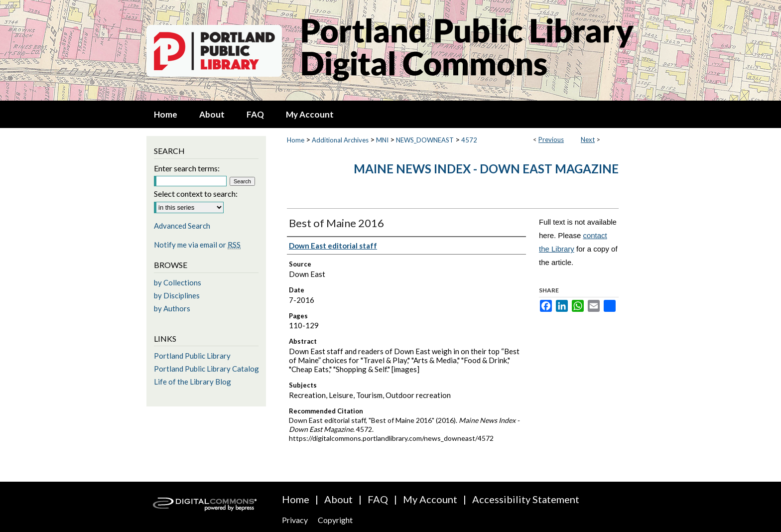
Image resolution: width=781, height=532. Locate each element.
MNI (382, 140)
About (338, 499)
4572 (469, 140)
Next (588, 139)
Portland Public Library (192, 356)
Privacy (295, 520)
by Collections (178, 282)
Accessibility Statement (526, 499)
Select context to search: (196, 194)
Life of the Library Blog (193, 382)
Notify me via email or (197, 245)
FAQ (378, 499)
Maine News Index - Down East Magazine (486, 169)
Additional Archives (340, 140)
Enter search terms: (187, 168)
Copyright (335, 520)
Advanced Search (182, 226)
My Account (430, 499)
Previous (551, 139)
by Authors (172, 308)
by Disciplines (177, 295)
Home (296, 140)
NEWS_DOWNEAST (425, 140)
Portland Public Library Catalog (206, 369)
